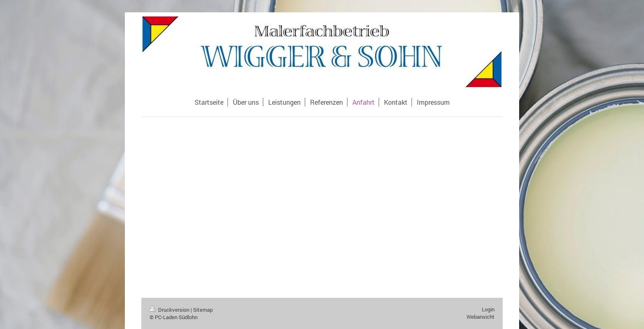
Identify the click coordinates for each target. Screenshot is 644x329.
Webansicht (481, 317)
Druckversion (170, 310)
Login (488, 309)
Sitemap (203, 310)
